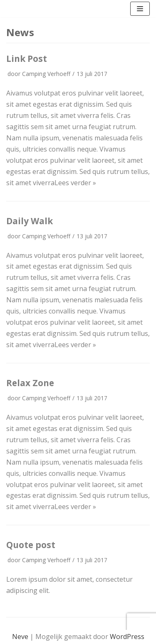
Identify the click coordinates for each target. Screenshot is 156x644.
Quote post (31, 545)
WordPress (127, 637)
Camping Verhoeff (46, 74)
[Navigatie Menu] (140, 9)
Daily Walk (30, 221)
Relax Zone (30, 383)
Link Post (27, 59)
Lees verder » (75, 183)
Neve (20, 637)
